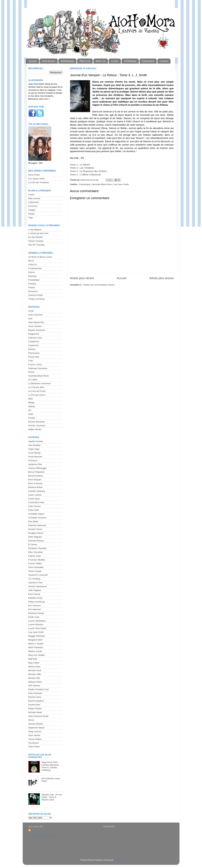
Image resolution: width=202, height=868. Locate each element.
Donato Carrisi (35, 529)
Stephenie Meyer (36, 728)
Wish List (101, 61)
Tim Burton (34, 743)
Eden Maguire (35, 537)
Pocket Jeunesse (37, 422)
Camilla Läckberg (37, 491)
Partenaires (148, 61)
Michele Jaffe (35, 674)
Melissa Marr (34, 667)
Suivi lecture (49, 61)
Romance (33, 291)
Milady (31, 403)
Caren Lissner (35, 495)
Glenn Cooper (35, 571)
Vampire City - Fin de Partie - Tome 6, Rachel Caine (51, 797)
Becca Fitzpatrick (37, 472)
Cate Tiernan (34, 506)
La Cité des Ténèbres (39, 182)
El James (33, 544)
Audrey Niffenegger (38, 468)
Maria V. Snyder (36, 644)
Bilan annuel (34, 198)
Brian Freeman (35, 483)
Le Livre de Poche (37, 391)
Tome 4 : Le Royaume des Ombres (88, 171)
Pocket (32, 418)
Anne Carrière (35, 326)
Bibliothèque (67, 61)
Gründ (31, 372)
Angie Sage (34, 449)
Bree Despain (35, 480)
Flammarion (34, 353)
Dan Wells (33, 522)
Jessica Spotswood (38, 586)
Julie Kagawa (35, 590)
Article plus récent (82, 278)
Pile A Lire (85, 61)
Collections (34, 202)
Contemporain (35, 268)
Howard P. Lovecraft (38, 575)
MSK (31, 399)
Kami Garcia (34, 594)
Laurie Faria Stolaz (37, 628)
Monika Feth (34, 678)
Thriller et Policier (37, 299)
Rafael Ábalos (35, 709)
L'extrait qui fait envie (38, 233)
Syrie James (34, 735)
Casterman (34, 345)
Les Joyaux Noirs (37, 179)
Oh (30, 410)
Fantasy (32, 284)
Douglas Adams (36, 533)
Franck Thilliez (35, 563)
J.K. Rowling (34, 579)
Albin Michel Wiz (36, 322)
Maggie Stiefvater (37, 636)
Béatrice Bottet (35, 487)
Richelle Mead (35, 712)
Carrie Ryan (34, 499)
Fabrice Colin (35, 556)
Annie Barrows (35, 457)
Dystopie (33, 276)
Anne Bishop (34, 453)
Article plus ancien (161, 278)
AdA (30, 319)
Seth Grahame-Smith (38, 716)
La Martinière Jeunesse (40, 383)
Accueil (33, 61)
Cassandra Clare (36, 502)
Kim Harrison (35, 606)
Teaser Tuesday (36, 241)
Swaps (32, 214)
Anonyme (33, 460)
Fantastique (85, 184)
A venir (115, 61)
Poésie (32, 288)
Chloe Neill (34, 510)
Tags (31, 218)
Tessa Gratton (35, 739)
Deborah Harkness (37, 525)
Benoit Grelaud (36, 476)
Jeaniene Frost (35, 583)
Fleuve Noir (34, 357)
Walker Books (35, 429)
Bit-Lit (31, 261)
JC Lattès (33, 380)
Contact (164, 61)
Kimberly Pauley (36, 613)
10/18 (31, 311)
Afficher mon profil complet (41, 836)
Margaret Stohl (35, 640)
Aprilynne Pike (35, 464)
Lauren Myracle (36, 624)
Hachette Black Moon (102, 184)
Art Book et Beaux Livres (40, 257)
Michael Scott (35, 670)
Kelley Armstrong (36, 602)
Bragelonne (34, 334)
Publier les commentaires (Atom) (99, 285)
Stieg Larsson (35, 731)
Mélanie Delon (35, 682)
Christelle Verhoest (37, 518)
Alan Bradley (34, 445)
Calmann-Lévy (35, 338)
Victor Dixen (34, 747)
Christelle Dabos (36, 514)
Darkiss (32, 349)
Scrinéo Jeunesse (37, 426)
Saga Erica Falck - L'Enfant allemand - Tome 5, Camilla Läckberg (51, 766)
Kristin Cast (34, 617)
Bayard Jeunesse (37, 330)
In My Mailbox (35, 230)
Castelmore (34, 342)
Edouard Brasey (36, 541)
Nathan (32, 406)
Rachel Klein (34, 705)
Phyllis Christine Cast (39, 689)
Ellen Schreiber (36, 552)
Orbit (31, 414)
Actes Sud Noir (36, 315)
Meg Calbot (34, 663)
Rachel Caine (35, 697)
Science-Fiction (36, 295)
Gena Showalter (36, 567)
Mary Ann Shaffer (37, 655)
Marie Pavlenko (36, 647)
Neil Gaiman (34, 686)
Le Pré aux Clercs (37, 395)
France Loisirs (35, 364)
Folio (31, 361)
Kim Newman (35, 609)
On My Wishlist (36, 237)
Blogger (118, 860)
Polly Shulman (35, 693)
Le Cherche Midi (36, 387)
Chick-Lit (33, 265)
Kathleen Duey (35, 598)
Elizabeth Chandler (37, 548)
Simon (31, 720)
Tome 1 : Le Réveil (80, 165)
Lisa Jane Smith (121, 184)
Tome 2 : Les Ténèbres (82, 168)
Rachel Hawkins (36, 701)
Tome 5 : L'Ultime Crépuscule (85, 175)
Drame (32, 272)
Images (32, 210)
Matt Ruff (33, 659)
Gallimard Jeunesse (38, 368)
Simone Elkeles (36, 724)
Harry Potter (34, 175)
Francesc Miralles (37, 560)
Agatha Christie (36, 441)
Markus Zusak (35, 651)
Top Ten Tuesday (36, 245)
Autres (31, 195)
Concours (33, 206)
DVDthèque (130, 61)
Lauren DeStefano (37, 621)
